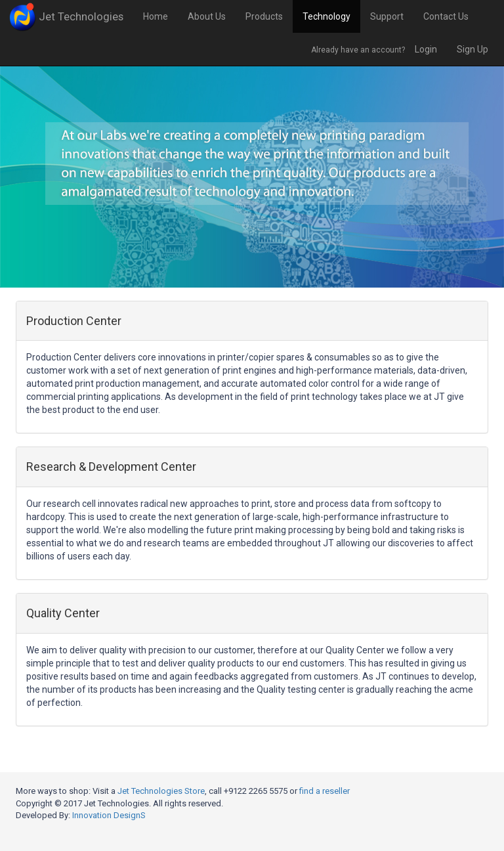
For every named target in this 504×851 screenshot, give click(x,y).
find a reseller (325, 791)
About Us (207, 16)
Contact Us (446, 16)
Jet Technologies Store (161, 791)
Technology (326, 16)
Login (426, 49)
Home (156, 16)
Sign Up (472, 49)
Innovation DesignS (109, 815)
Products (264, 16)
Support (387, 16)
